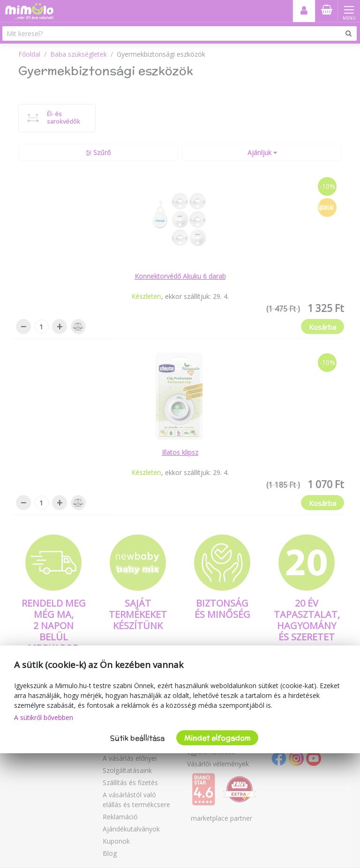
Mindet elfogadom (217, 738)
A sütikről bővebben (44, 717)
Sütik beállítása (137, 738)
